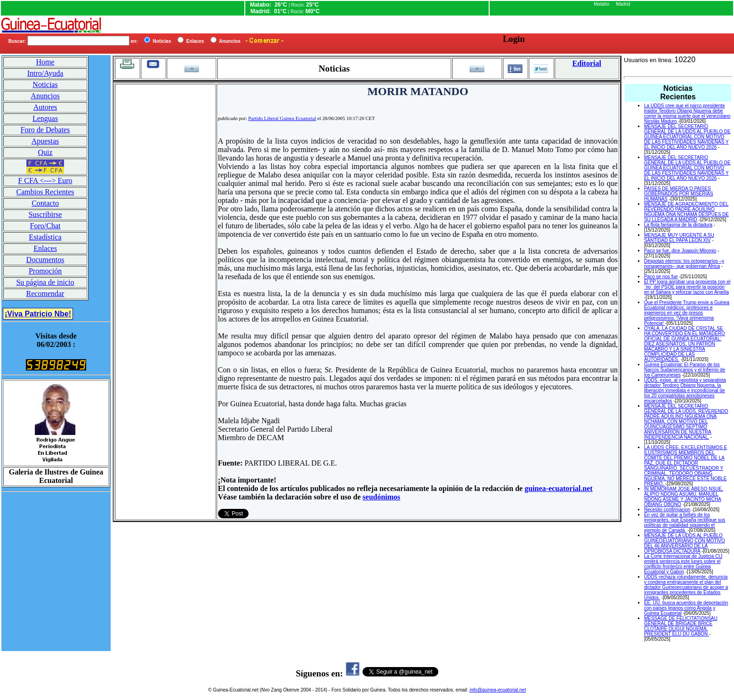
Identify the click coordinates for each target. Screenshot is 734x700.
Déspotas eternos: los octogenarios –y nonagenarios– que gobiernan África (684, 264)
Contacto (45, 203)
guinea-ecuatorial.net (558, 488)
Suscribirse (45, 214)
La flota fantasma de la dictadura (678, 225)
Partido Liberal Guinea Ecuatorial (282, 118)
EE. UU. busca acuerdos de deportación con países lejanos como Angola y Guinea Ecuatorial (686, 608)
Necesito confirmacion (667, 510)
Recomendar (45, 294)
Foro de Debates (45, 130)
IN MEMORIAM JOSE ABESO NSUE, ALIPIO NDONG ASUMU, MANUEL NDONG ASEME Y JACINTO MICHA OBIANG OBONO (684, 497)
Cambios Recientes (45, 192)
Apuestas (45, 141)
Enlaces (45, 248)
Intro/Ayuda (45, 73)
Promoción (45, 271)
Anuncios (45, 96)
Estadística (45, 237)
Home (45, 62)
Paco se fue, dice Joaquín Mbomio (680, 251)
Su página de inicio (45, 282)
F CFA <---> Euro (45, 181)
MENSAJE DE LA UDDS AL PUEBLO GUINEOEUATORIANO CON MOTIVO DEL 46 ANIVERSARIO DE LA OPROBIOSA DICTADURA (685, 543)
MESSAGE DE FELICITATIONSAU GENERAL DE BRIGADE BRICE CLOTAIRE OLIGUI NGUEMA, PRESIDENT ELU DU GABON (681, 626)
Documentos (45, 260)
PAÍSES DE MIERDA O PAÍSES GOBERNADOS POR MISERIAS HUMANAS (679, 194)
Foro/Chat (45, 226)
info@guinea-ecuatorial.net (498, 690)
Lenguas (45, 118)
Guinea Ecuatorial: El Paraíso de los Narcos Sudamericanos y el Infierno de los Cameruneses (685, 370)
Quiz (45, 152)
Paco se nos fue (661, 277)
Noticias (45, 84)
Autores (45, 107)
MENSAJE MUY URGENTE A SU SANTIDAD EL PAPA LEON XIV (679, 238)
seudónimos (381, 497)
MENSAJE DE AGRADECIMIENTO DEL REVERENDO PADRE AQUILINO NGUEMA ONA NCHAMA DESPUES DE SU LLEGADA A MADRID (686, 212)
